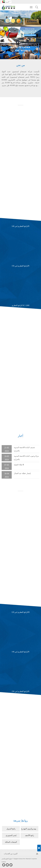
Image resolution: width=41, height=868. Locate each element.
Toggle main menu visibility (31, 6)
